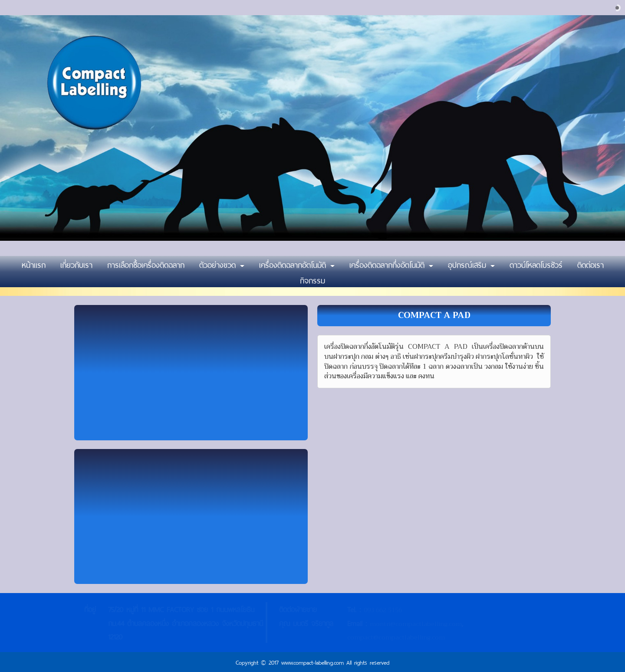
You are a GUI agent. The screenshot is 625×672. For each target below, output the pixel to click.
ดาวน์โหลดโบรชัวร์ (536, 264)
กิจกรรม (312, 279)
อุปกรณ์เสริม (471, 264)
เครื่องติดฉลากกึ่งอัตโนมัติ (391, 264)
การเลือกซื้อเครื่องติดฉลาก (146, 264)
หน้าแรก (34, 264)
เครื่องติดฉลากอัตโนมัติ (297, 264)
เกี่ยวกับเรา (76, 264)
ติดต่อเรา (590, 264)
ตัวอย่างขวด (222, 264)
